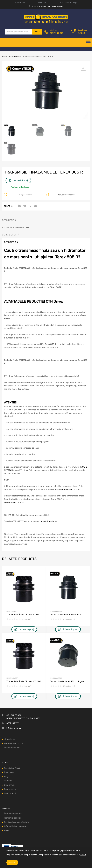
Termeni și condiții (12, 818)
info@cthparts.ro (49, 521)
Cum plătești (10, 793)
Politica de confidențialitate (17, 822)
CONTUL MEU (20, 3)
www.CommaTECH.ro (14, 502)
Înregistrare (57, 7)
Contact (8, 781)
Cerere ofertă (11, 235)
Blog (6, 777)
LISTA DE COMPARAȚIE (68, 3)
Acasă (4, 57)
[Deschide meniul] (88, 42)
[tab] (46, 220)
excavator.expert (12, 748)
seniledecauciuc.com (14, 743)
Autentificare (44, 7)
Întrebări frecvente (13, 814)
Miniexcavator (15, 57)
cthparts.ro (9, 739)
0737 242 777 (56, 33)
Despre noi (9, 772)
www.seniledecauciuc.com (67, 490)
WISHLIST (42, 3)
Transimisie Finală (12, 768)
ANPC (7, 831)
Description (9, 220)
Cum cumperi (10, 789)
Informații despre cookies (16, 826)
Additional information (16, 227)
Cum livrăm (9, 785)
